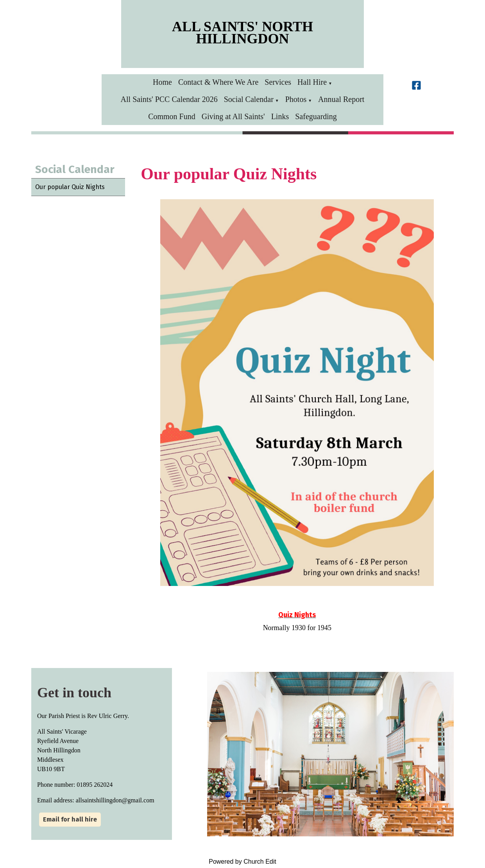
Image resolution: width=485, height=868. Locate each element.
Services (278, 82)
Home (162, 82)
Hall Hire (312, 82)
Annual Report (341, 99)
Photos (296, 99)
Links (280, 116)
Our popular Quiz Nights (70, 187)
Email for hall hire (70, 819)
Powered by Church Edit (242, 862)
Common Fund (172, 116)
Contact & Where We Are (218, 82)
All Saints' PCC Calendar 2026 (169, 99)
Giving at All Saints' (233, 116)
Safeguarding (316, 116)
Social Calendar (249, 99)
